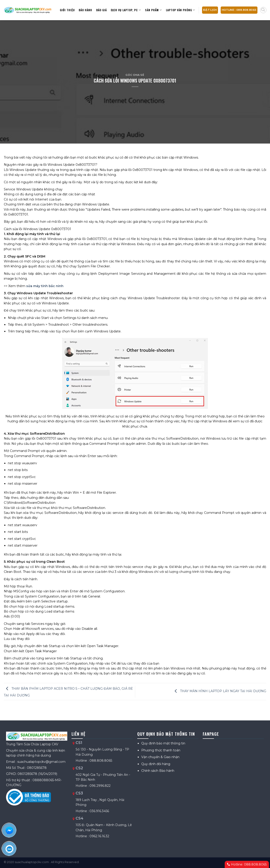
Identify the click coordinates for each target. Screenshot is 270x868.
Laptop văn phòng (181, 10)
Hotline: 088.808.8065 (247, 864)
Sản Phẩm (154, 10)
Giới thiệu (67, 10)
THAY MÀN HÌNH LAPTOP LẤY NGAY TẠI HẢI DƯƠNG (219, 691)
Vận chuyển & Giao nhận (160, 757)
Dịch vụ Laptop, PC (126, 10)
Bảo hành (85, 10)
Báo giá (101, 10)
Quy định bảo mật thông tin (163, 743)
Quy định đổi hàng (156, 764)
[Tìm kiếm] (263, 10)
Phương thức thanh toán (161, 750)
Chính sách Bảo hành (158, 771)
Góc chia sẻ (135, 75)
